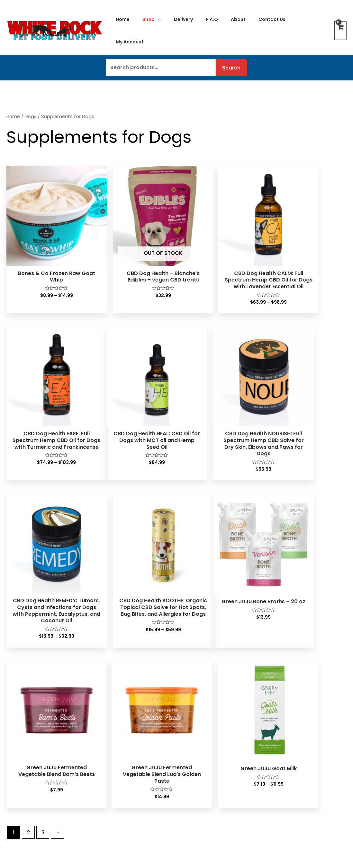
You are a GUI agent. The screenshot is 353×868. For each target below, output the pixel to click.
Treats (18, 774)
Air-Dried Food (28, 733)
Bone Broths (25, 766)
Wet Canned (26, 741)
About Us (276, 700)
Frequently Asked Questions (300, 725)
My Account (195, 700)
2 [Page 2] (29, 621)
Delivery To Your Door (292, 717)
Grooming (22, 823)
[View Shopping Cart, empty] (340, 31)
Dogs (32, 116)
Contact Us (194, 724)
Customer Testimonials (294, 709)
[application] (158, 19)
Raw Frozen (24, 700)
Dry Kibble (23, 749)
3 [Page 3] (44, 621)
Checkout (192, 716)
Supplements (27, 807)
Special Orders (198, 733)
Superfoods (24, 799)
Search (231, 68)
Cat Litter (107, 782)
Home (14, 116)
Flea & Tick (23, 815)
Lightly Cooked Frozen (37, 708)
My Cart (190, 708)
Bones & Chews (29, 782)
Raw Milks (22, 757)
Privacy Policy (282, 733)
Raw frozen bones (32, 790)
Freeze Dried (26, 716)
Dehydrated (25, 724)
